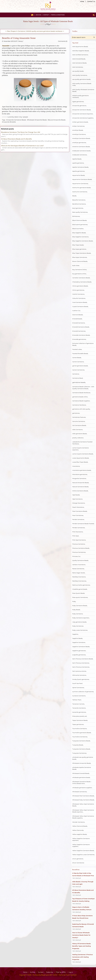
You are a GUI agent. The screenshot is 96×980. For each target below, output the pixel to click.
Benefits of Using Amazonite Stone (19, 38)
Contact (46, 15)
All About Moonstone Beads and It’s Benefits (16, 139)
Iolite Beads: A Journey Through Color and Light (83, 883)
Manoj (20, 41)
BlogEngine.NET (47, 975)
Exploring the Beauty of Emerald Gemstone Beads (83, 925)
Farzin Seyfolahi (71, 975)
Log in (71, 972)
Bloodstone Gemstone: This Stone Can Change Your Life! (21, 132)
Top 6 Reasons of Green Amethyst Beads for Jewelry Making (83, 900)
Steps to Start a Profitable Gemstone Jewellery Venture (82, 908)
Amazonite (6, 46)
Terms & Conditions (58, 15)
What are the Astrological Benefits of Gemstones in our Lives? (22, 146)
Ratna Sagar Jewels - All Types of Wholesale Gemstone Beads (48, 21)
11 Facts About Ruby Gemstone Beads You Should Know (82, 917)
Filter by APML (61, 972)
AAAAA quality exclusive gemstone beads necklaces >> (45, 31)
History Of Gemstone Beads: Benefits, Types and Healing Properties (82, 946)
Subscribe (50, 972)
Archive (38, 15)
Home (82, 2)
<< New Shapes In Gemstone (15, 31)
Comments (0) (63, 41)
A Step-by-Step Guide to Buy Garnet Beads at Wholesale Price (83, 874)
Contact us (91, 2)
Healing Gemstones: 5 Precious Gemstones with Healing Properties (82, 957)
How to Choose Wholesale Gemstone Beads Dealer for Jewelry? (81, 935)
